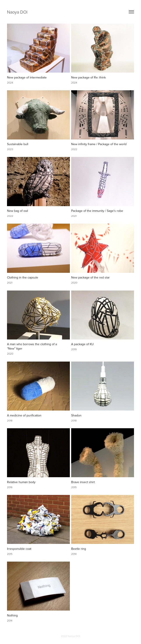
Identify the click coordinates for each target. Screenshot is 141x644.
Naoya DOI (17, 12)
